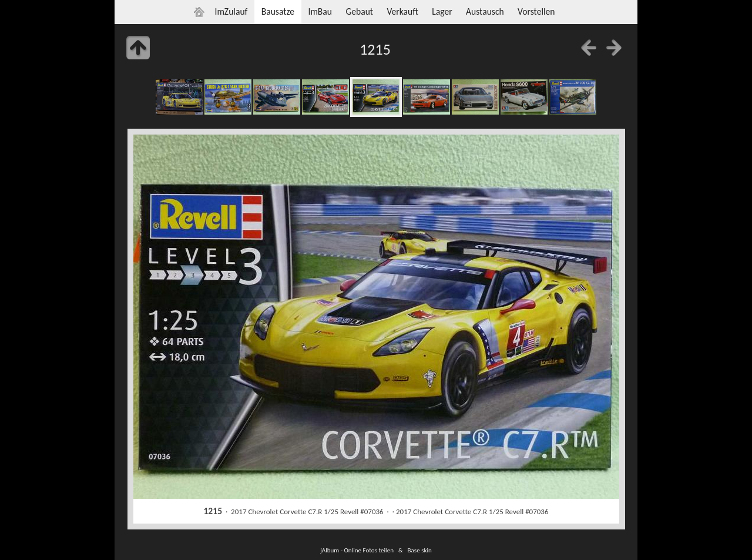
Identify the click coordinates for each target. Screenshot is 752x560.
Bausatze (278, 11)
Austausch (485, 11)
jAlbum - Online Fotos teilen (357, 550)
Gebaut (359, 11)
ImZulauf (231, 11)
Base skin (420, 550)
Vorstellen (536, 11)
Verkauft (402, 11)
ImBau (320, 11)
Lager (442, 11)
